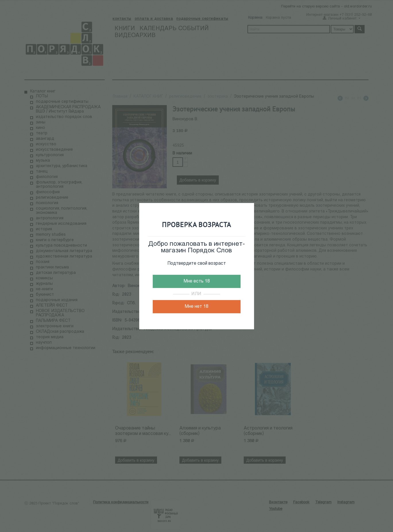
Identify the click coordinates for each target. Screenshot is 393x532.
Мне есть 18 (197, 281)
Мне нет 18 (196, 307)
